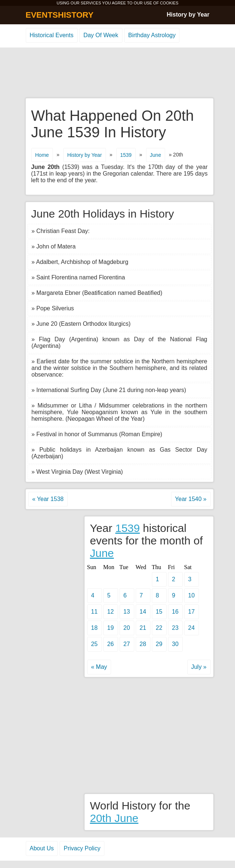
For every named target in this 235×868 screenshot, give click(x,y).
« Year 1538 (48, 499)
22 (159, 628)
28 (143, 644)
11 (95, 612)
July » (199, 667)
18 (95, 628)
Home (42, 155)
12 (111, 612)
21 (143, 628)
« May (99, 667)
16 (175, 612)
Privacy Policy (82, 848)
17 (192, 612)
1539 (126, 155)
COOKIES (169, 3)
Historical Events (52, 35)
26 (111, 644)
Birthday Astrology (152, 35)
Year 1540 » (191, 499)
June (156, 155)
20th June (114, 818)
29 (159, 644)
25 (95, 644)
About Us (42, 848)
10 (192, 595)
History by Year (188, 15)
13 (127, 612)
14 (143, 612)
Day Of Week (101, 35)
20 (127, 628)
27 (127, 644)
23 (175, 628)
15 (159, 612)
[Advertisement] (118, 73)
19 (111, 628)
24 (192, 628)
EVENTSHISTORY (60, 15)
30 (175, 644)
